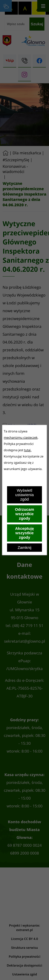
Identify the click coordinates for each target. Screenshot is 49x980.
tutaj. (28, 450)
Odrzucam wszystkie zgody (24, 514)
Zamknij (24, 548)
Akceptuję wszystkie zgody (24, 533)
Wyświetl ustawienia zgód (25, 495)
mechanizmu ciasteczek (21, 438)
